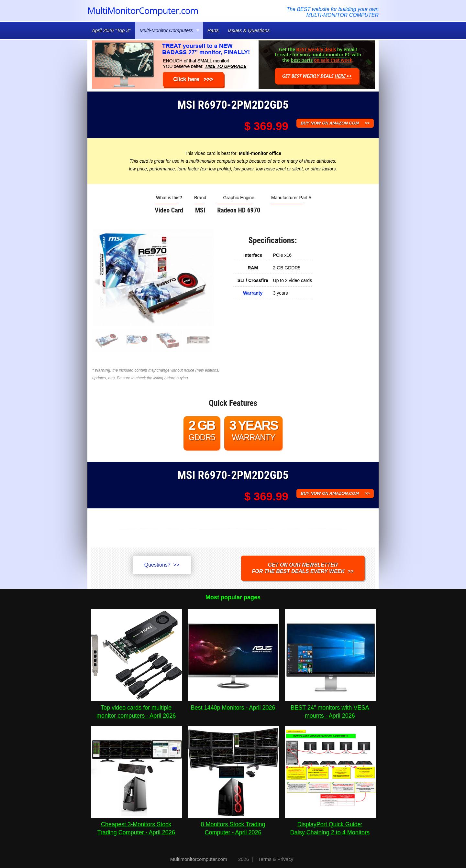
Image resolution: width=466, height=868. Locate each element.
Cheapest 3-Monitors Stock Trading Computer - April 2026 (136, 824)
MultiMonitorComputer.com (143, 10)
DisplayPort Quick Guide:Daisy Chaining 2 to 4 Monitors (330, 824)
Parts (213, 30)
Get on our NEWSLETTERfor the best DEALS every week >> (303, 568)
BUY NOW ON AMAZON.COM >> (335, 123)
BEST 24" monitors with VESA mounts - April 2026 (330, 708)
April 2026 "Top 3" (111, 30)
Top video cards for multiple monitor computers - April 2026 (136, 708)
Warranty (253, 293)
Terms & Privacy (276, 859)
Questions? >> (162, 565)
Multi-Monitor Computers (170, 30)
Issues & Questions (249, 30)
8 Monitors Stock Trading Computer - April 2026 (233, 824)
